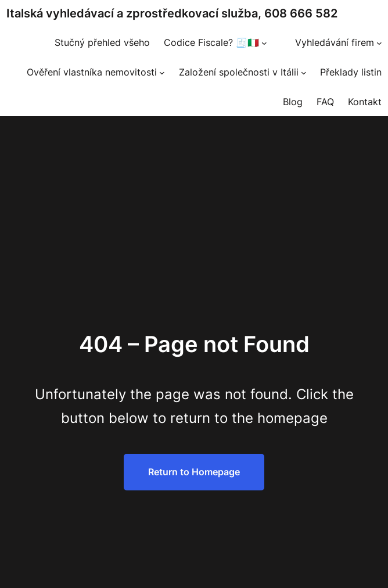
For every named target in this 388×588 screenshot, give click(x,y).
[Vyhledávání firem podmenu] (379, 43)
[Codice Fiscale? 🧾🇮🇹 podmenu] (264, 43)
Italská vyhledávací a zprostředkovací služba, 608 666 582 (172, 13)
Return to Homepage (194, 472)
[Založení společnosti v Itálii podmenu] (304, 73)
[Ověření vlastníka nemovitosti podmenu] (162, 73)
